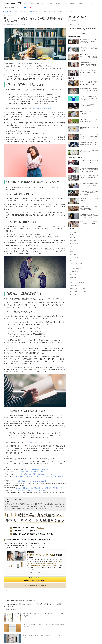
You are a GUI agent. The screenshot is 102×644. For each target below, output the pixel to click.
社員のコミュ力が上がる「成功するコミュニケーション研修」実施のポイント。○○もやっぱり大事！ (89, 193)
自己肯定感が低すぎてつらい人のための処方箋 (32, 481)
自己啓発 (72, 4)
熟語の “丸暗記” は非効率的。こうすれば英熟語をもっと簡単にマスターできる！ (88, 144)
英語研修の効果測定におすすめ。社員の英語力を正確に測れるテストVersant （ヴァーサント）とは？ (89, 208)
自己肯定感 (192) (74, 286)
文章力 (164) (73, 252)
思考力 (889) (73, 260)
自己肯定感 (7, 25)
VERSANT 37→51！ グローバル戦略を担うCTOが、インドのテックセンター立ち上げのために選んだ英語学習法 (88, 56)
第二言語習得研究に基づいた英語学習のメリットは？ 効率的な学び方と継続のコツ (89, 90)
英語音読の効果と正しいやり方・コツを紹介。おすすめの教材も (89, 151)
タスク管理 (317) (74, 272)
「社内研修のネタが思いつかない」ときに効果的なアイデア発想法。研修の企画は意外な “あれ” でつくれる (89, 216)
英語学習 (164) (74, 235)
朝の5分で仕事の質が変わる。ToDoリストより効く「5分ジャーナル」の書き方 (44, 615)
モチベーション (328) (75, 280)
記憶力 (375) (73, 241)
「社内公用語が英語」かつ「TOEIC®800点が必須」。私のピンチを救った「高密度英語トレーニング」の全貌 (89, 65)
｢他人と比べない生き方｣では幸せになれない (38, 442)
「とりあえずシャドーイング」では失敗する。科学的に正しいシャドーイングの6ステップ (89, 136)
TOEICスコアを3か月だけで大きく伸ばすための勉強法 (89, 113)
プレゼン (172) (74, 257)
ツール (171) (73, 266)
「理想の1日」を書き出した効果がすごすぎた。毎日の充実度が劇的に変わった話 (44, 626)
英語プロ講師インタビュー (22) (78, 291)
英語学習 (32, 4)
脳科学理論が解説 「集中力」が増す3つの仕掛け (36, 474)
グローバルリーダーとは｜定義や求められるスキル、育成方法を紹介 (89, 161)
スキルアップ (50, 4)
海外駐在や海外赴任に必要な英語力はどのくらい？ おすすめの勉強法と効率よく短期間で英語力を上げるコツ (89, 170)
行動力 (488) (73, 255)
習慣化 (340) (73, 277)
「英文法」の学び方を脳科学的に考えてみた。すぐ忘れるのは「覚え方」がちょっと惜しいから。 (89, 98)
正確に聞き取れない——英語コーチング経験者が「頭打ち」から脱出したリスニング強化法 (89, 49)
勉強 (25, 4)
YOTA (23, 25)
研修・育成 (40, 4)
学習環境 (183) (74, 243)
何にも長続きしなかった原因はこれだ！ (33, 472)
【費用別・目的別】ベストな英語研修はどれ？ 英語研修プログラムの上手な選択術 (89, 223)
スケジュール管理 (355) (76, 263)
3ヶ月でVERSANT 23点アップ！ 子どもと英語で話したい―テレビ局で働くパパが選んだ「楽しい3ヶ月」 (89, 41)
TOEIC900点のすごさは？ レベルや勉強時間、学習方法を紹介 (89, 120)
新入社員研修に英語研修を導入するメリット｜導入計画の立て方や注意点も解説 (89, 184)
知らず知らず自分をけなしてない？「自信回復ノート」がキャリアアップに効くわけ (44, 636)
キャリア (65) (73, 294)
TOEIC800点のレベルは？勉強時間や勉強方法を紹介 (89, 128)
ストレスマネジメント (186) (77, 288)
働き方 (58, 4)
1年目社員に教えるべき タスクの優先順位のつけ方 (89, 200)
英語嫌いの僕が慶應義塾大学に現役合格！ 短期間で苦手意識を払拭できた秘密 (88, 72)
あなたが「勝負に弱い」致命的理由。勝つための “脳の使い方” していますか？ (40, 488)
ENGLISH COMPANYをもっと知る (44, 586)
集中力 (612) (73, 274)
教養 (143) (73, 246)
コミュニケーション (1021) (77, 283)
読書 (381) (73, 238)
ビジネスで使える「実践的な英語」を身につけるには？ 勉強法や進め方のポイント (89, 177)
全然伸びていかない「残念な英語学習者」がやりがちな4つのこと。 (88, 105)
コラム (19, 25)
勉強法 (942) (73, 232)
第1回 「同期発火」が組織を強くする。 (44, 109)
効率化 (65, 4)
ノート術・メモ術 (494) (76, 269)
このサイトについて (83, 4)
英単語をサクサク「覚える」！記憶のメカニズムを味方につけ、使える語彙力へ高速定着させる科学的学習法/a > (89, 83)
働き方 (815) (73, 249)
